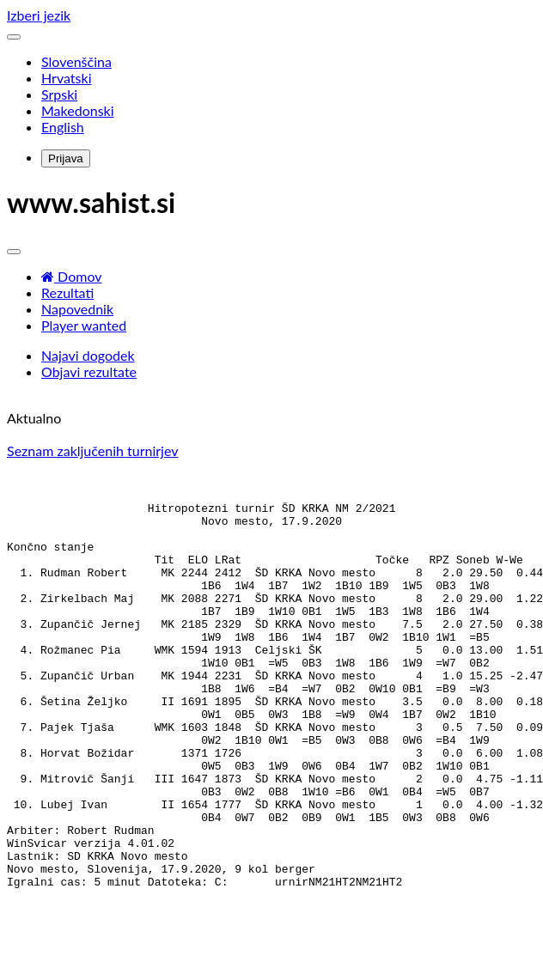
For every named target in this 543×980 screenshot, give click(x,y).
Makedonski (78, 110)
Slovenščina (76, 61)
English (63, 127)
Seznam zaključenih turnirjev (92, 450)
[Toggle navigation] (14, 37)
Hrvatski (66, 78)
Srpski (59, 94)
